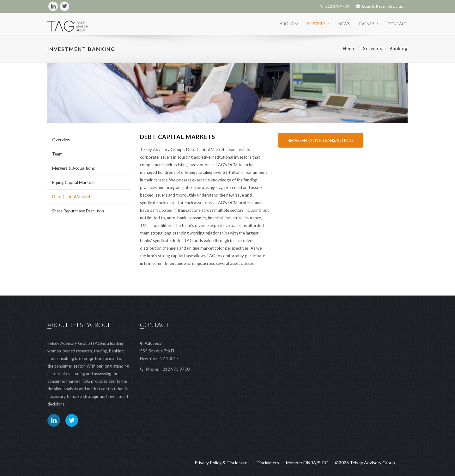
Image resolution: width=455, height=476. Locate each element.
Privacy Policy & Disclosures (222, 463)
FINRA (310, 463)
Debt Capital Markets (72, 197)
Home (349, 48)
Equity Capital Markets (73, 182)
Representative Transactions (321, 140)
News (344, 24)
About (289, 24)
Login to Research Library (380, 6)
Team (57, 154)
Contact (397, 24)
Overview (61, 140)
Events (369, 24)
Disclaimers (268, 463)
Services (318, 24)
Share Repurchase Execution (78, 211)
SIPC (323, 463)
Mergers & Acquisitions (73, 168)
